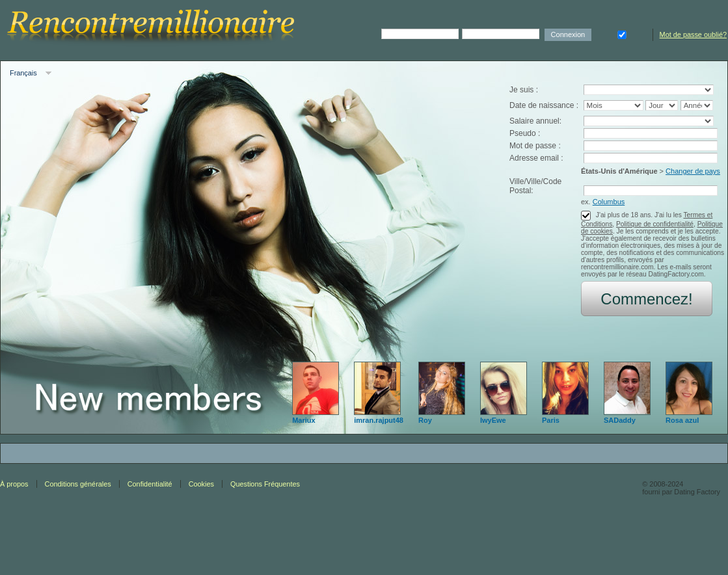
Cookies (201, 484)
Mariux (303, 420)
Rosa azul (682, 420)
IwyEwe (493, 420)
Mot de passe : (535, 146)
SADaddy (620, 420)
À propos (14, 484)
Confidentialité (150, 484)
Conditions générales (78, 484)
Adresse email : (536, 158)
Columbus (609, 202)
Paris (551, 420)
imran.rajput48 (379, 420)
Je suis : (524, 90)
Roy (425, 420)
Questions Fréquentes (265, 484)
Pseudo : (525, 133)
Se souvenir (622, 33)
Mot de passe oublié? (693, 34)
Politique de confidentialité (655, 224)
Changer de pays (693, 171)
